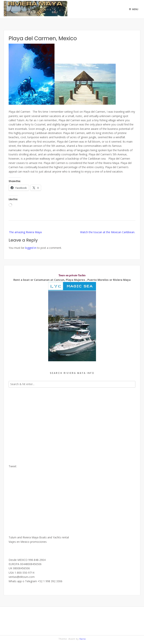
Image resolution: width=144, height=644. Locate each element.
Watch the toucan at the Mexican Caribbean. (108, 232)
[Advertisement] (72, 424)
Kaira (83, 639)
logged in (31, 248)
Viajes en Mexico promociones (28, 542)
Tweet (13, 466)
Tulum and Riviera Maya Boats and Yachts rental (39, 537)
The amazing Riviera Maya (25, 232)
